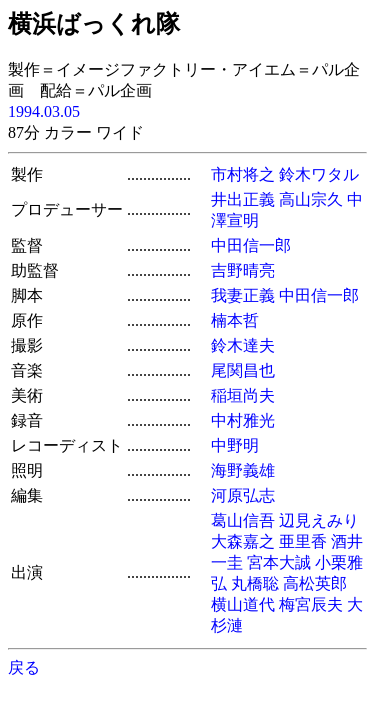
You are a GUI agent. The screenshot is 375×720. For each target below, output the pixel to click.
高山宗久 (311, 199)
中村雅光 (243, 420)
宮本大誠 (279, 562)
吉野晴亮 (243, 270)
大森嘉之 (243, 541)
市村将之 (243, 174)
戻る (24, 667)
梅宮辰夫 (311, 604)
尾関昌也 (243, 370)
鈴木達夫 (243, 345)
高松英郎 (315, 583)
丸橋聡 (255, 583)
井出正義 (243, 199)
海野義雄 (243, 470)
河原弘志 (243, 495)
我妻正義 (243, 295)
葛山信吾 (243, 520)
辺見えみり (319, 520)
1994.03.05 (44, 111)
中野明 (235, 445)
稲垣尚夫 (243, 395)
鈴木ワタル (319, 174)
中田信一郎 (251, 245)
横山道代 (243, 604)
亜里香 (303, 541)
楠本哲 (235, 320)
